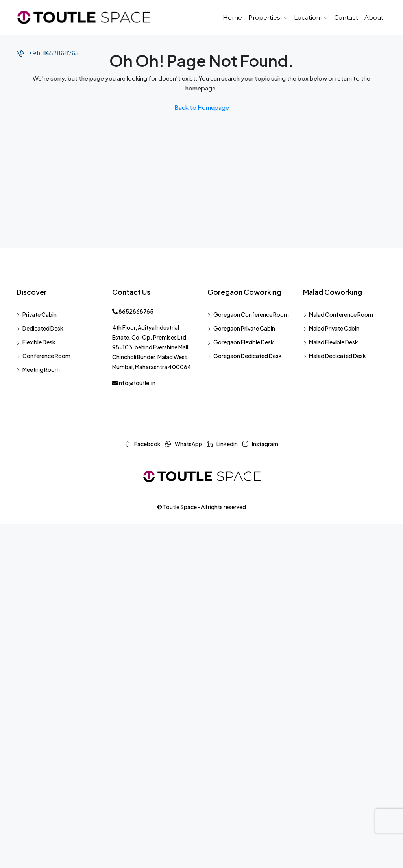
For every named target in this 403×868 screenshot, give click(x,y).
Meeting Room (41, 369)
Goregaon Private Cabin (244, 328)
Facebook (143, 444)
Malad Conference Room (341, 314)
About (374, 18)
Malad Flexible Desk (334, 342)
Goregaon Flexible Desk (244, 342)
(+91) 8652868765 (48, 53)
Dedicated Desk (43, 328)
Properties (264, 18)
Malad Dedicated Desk (337, 356)
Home (232, 18)
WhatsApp (184, 444)
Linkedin (223, 444)
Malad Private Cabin (334, 328)
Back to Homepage (202, 107)
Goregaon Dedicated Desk (248, 356)
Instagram (260, 444)
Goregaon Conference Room (251, 314)
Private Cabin (40, 314)
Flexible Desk (39, 342)
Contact (346, 18)
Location (307, 18)
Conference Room (46, 356)
